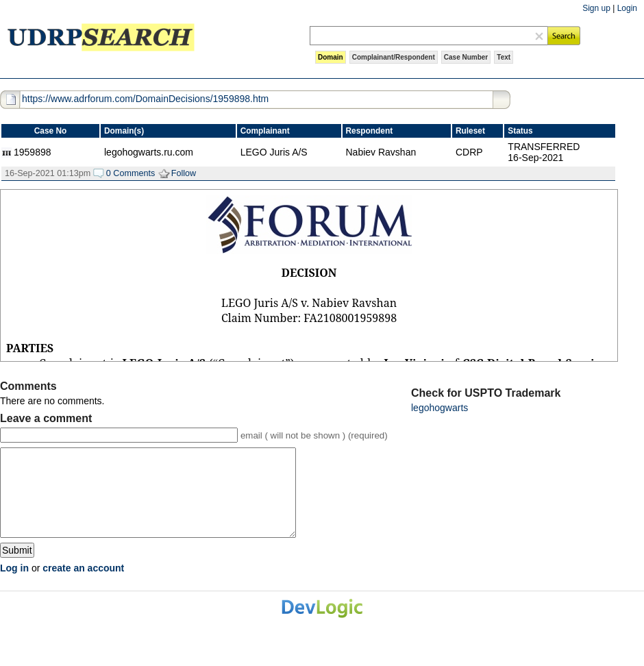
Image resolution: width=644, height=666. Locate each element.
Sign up (596, 8)
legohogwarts (439, 408)
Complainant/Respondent (394, 57)
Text (504, 57)
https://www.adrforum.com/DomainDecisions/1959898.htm (145, 99)
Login (627, 8)
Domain (331, 57)
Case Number (466, 57)
